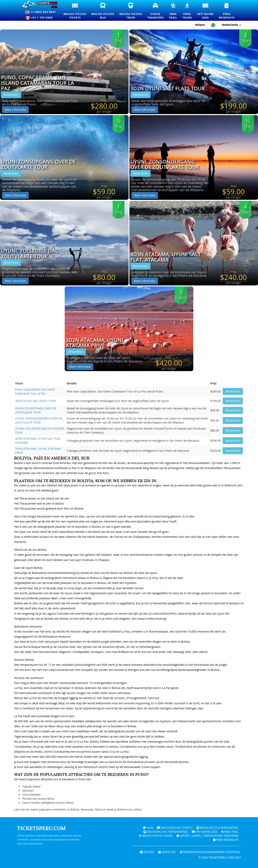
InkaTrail (174, 11)
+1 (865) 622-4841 (40, 12)
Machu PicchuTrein (132, 11)
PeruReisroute (228, 11)
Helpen (147, 852)
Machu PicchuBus (104, 11)
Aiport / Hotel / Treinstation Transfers (207, 836)
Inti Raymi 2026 (204, 832)
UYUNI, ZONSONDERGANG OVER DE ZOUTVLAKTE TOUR (165, 164)
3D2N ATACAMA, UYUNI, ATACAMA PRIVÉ (95, 343)
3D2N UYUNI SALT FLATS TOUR (168, 88)
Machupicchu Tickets (175, 828)
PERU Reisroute (226, 840)
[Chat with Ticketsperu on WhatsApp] (213, 25)
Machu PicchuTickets (76, 11)
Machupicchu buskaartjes (217, 828)
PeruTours (189, 11)
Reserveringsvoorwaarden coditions (210, 852)
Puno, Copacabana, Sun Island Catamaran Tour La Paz (37, 83)
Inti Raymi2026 (207, 11)
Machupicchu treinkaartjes (166, 832)
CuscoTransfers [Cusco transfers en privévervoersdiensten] (157, 11)
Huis (148, 828)
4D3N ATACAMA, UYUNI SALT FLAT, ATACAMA (166, 257)
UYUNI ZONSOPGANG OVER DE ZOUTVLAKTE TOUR (38, 164)
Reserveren (11, 95)
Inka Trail (230, 832)
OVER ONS (167, 852)
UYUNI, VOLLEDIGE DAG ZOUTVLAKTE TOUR (30, 253)
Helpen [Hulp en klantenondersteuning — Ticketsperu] (200, 25)
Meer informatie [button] (15, 110)
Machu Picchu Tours (156, 836)
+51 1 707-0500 (40, 18)
